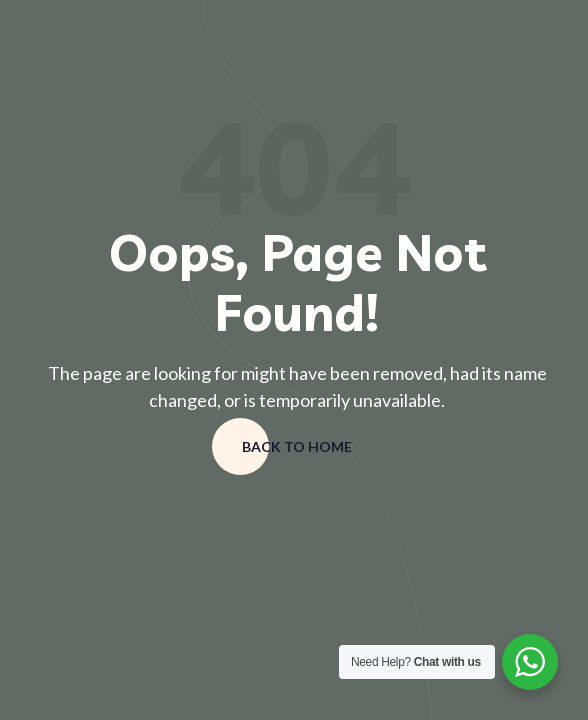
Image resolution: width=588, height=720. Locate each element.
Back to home (297, 446)
